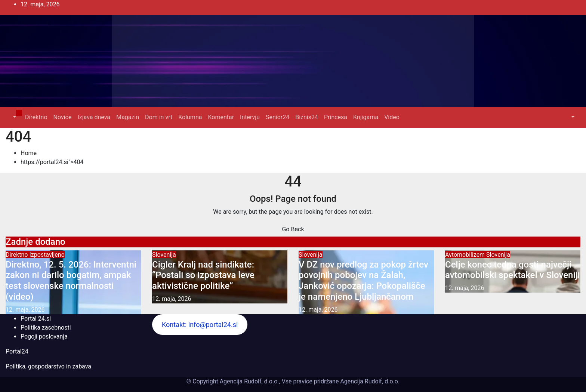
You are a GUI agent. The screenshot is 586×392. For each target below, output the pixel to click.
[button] (14, 117)
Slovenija (164, 255)
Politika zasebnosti (46, 328)
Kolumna (190, 117)
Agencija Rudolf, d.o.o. (369, 381)
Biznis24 (307, 117)
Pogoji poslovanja (44, 337)
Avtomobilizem (466, 255)
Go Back (293, 229)
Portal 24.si (36, 319)
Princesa (336, 117)
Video (392, 117)
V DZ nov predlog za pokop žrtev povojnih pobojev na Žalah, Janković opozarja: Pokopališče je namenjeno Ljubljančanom (363, 281)
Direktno (36, 117)
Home (29, 153)
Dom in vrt (159, 117)
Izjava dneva (94, 117)
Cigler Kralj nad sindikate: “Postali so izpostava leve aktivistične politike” (203, 275)
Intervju (250, 117)
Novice (63, 117)
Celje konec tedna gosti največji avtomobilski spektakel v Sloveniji (513, 270)
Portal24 (17, 351)
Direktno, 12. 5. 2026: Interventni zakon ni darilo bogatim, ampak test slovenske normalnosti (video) (71, 281)
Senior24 (277, 117)
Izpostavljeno (47, 255)
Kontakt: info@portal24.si (200, 325)
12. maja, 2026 (25, 310)
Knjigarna (366, 117)
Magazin (128, 117)
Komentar (221, 117)
